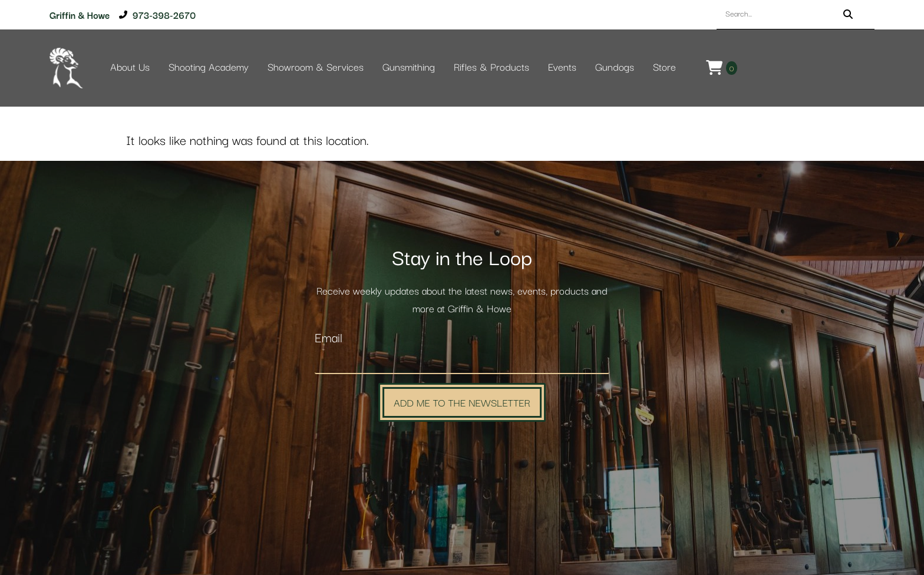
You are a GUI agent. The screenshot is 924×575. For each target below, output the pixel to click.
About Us (130, 68)
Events (562, 68)
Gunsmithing (409, 68)
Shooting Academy (209, 68)
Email (329, 338)
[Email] (462, 362)
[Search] (848, 14)
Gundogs (615, 68)
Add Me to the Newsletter (462, 402)
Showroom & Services (316, 68)
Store (664, 68)
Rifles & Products (491, 68)
